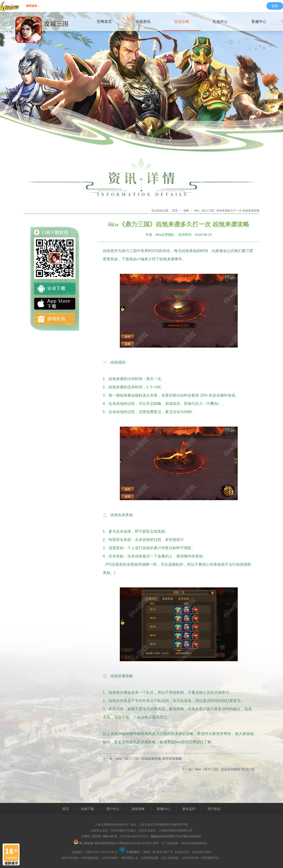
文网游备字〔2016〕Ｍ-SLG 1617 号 (147, 852)
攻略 (186, 211)
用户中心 (113, 809)
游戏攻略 (182, 22)
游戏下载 (87, 809)
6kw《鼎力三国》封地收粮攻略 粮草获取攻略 (149, 759)
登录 (275, 6)
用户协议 (214, 809)
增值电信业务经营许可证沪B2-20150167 (176, 836)
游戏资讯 (143, 22)
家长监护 (189, 809)
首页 (175, 211)
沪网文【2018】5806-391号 (100, 836)
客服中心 (259, 22)
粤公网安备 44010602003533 (95, 843)
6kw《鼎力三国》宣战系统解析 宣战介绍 (225, 769)
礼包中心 (220, 22)
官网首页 (104, 22)
